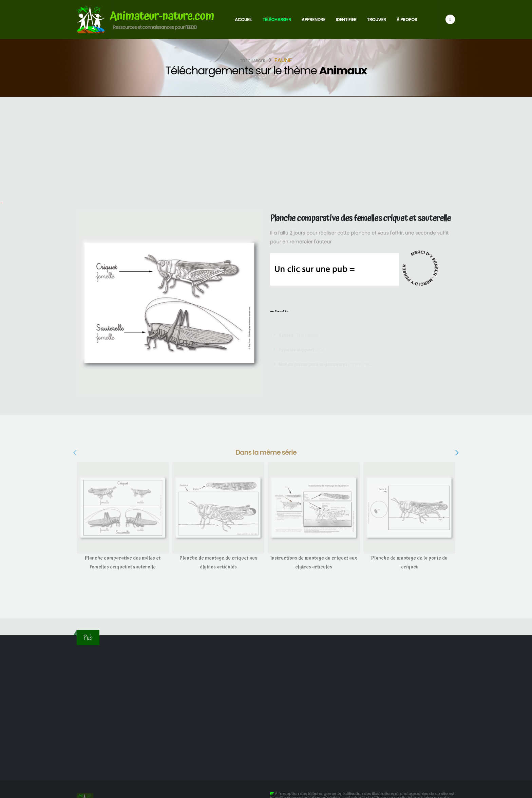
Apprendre (313, 20)
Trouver (377, 20)
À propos (407, 20)
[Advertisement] (266, 148)
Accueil (243, 20)
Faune (283, 60)
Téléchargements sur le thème (266, 70)
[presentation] (76, 453)
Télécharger (277, 20)
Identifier (346, 20)
